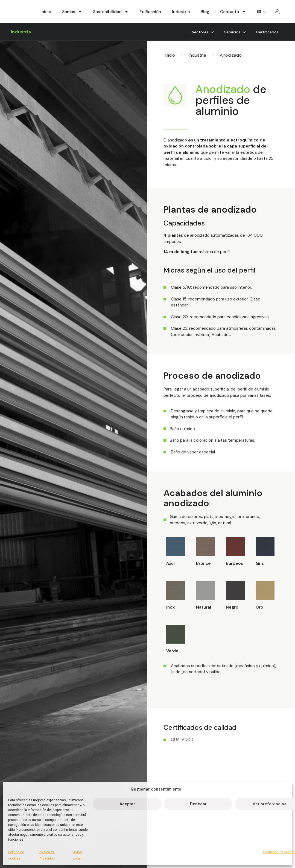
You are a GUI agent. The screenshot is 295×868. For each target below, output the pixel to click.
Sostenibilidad (111, 12)
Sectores (203, 32)
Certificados (267, 32)
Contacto (233, 12)
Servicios (235, 32)
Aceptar (127, 804)
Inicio (46, 12)
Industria (181, 12)
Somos (72, 12)
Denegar (198, 804)
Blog (205, 12)
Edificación (150, 12)
